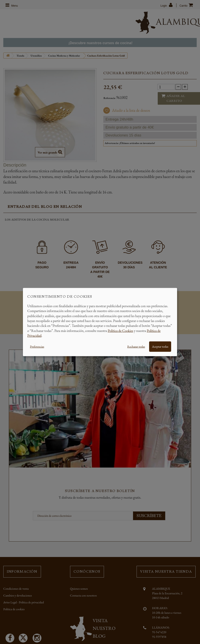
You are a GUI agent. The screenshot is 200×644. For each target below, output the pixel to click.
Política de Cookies (120, 331)
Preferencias (37, 346)
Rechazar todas (136, 346)
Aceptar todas (160, 346)
